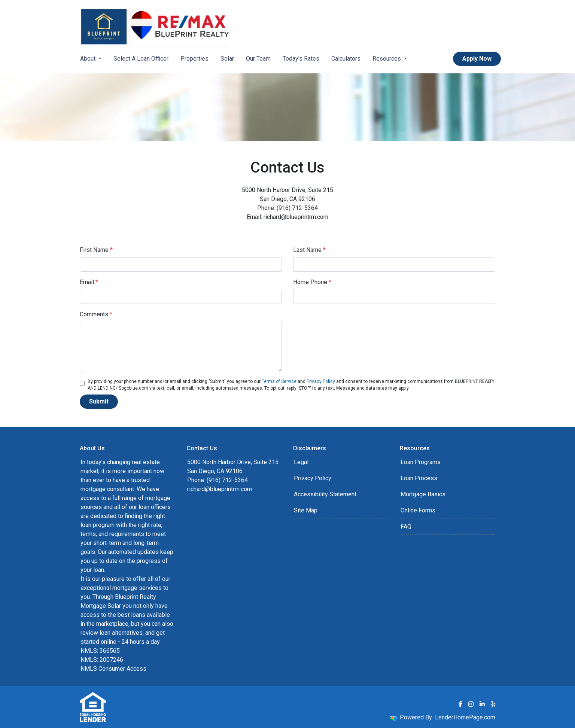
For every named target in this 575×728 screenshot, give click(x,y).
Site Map (306, 510)
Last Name (309, 250)
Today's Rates (301, 59)
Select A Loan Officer (141, 59)
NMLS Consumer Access (113, 669)
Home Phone (312, 282)
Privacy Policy (321, 381)
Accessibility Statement (325, 494)
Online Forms (418, 510)
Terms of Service (279, 381)
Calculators (346, 59)
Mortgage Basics (423, 494)
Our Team (258, 59)
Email (89, 282)
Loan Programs (421, 462)
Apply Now (477, 59)
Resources (387, 59)
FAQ (406, 526)
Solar (227, 59)
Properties (194, 59)
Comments (96, 314)
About (89, 59)
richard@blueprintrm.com (220, 489)
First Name (96, 250)
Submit (99, 401)
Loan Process (419, 478)
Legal (301, 462)
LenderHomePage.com (465, 717)
